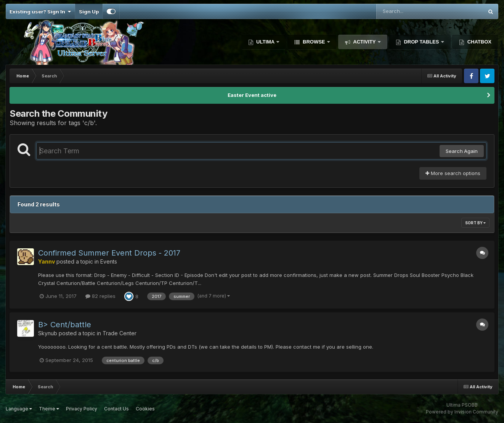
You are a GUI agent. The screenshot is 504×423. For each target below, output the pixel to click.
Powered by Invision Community (462, 412)
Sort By (475, 223)
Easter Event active (252, 95)
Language (19, 409)
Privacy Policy (82, 409)
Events (109, 261)
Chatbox (479, 42)
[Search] (409, 11)
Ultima (266, 42)
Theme (49, 409)
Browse (314, 42)
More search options (453, 173)
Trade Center (120, 333)
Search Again (462, 151)
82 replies (100, 296)
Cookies (145, 409)
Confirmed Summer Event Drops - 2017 (109, 253)
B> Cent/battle (65, 325)
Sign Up (89, 11)
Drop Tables (421, 42)
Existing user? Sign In (40, 11)
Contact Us (116, 409)
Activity (364, 42)
